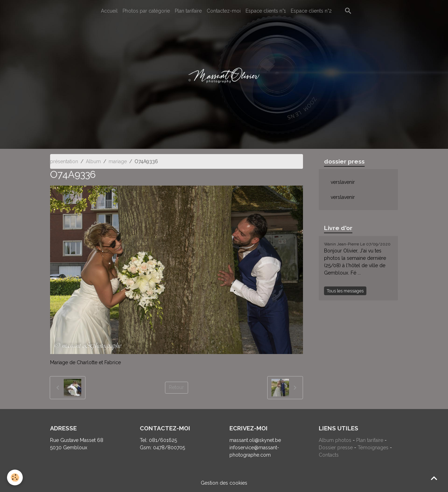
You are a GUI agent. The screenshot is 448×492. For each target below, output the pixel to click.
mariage (118, 161)
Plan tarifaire (188, 11)
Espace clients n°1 (266, 11)
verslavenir (343, 182)
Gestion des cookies (224, 483)
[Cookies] (15, 477)
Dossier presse (336, 448)
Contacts (329, 455)
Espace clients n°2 (311, 11)
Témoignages (374, 448)
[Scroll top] (434, 478)
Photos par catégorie (146, 11)
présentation (64, 161)
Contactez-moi (224, 11)
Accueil (109, 11)
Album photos (335, 440)
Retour (176, 387)
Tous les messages (345, 291)
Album (93, 161)
